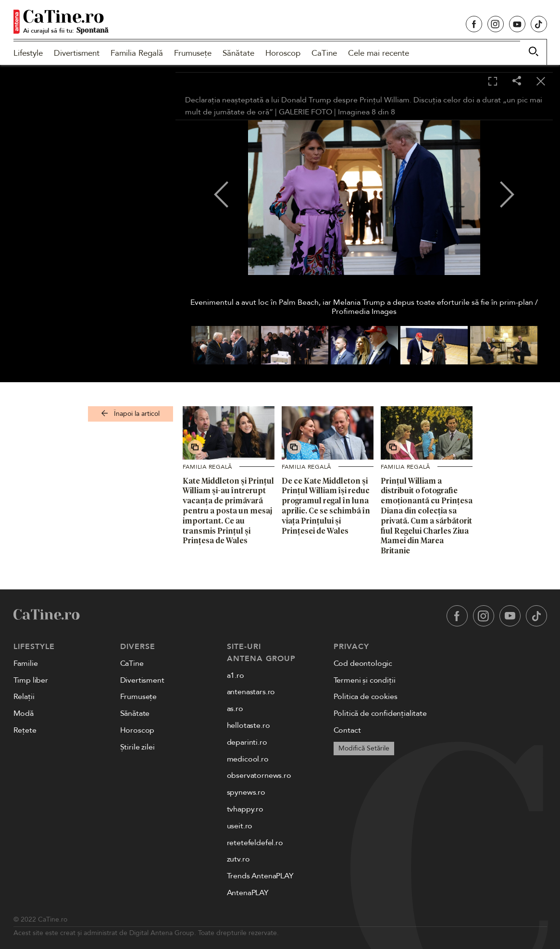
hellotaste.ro (249, 725)
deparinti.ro (247, 742)
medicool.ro (248, 759)
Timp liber (31, 680)
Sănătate (238, 53)
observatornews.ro (259, 775)
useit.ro (240, 826)
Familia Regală (137, 53)
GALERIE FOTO (305, 112)
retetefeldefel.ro (255, 843)
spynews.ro (246, 792)
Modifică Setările (364, 748)
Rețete (25, 730)
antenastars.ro (251, 692)
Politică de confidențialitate (380, 713)
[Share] (517, 81)
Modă (24, 713)
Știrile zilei (137, 747)
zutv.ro (238, 859)
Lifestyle (28, 53)
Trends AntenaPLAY (260, 876)
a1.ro (236, 675)
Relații (24, 697)
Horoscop (283, 53)
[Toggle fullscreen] (493, 82)
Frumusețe (193, 53)
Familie (26, 663)
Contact (347, 730)
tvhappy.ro (245, 809)
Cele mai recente (379, 53)
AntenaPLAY (248, 893)
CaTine (324, 53)
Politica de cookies (366, 697)
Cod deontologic (363, 663)
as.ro (235, 709)
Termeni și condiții (365, 680)
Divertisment (77, 53)
